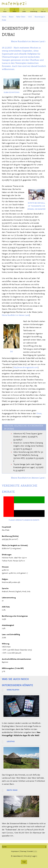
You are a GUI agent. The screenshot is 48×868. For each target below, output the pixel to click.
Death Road (12, 790)
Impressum (15, 851)
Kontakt (30, 851)
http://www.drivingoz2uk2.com (26, 367)
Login (34, 856)
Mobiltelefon (13, 690)
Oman (39, 413)
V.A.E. (30, 17)
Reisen (14, 10)
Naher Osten (21, 17)
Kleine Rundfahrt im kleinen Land (28, 41)
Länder (24, 10)
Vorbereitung (34, 10)
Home (5, 10)
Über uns (43, 10)
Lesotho (11, 741)
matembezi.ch (18, 856)
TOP (24, 862)
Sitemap (23, 851)
